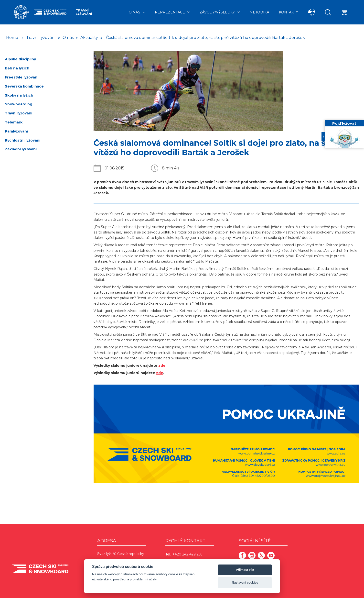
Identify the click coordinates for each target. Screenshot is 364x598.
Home (12, 38)
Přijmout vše (245, 570)
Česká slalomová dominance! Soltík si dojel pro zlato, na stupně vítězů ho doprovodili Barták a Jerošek (205, 38)
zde (162, 365)
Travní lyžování (84, 12)
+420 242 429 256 (187, 554)
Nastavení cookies (245, 582)
